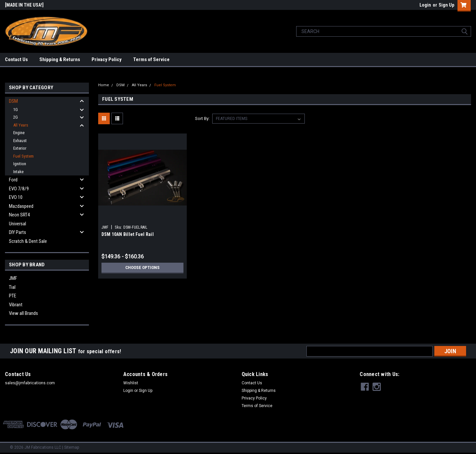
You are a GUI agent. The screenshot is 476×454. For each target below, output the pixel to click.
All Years (21, 125)
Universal (18, 224)
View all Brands (23, 313)
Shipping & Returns (60, 59)
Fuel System (23, 156)
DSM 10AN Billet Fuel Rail (128, 234)
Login (425, 5)
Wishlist (131, 383)
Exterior (20, 148)
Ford (13, 180)
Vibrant (16, 305)
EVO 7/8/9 (19, 189)
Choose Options (142, 268)
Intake (18, 172)
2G (16, 117)
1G (16, 110)
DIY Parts (18, 232)
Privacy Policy (107, 59)
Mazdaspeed (21, 206)
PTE (13, 296)
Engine (19, 133)
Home (104, 85)
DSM (13, 101)
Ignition (20, 164)
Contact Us (16, 59)
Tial (12, 287)
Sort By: (202, 118)
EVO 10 (16, 197)
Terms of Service (151, 59)
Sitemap (72, 447)
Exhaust (20, 141)
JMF (13, 278)
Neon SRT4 (19, 215)
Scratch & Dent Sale (28, 241)
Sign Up (446, 5)
